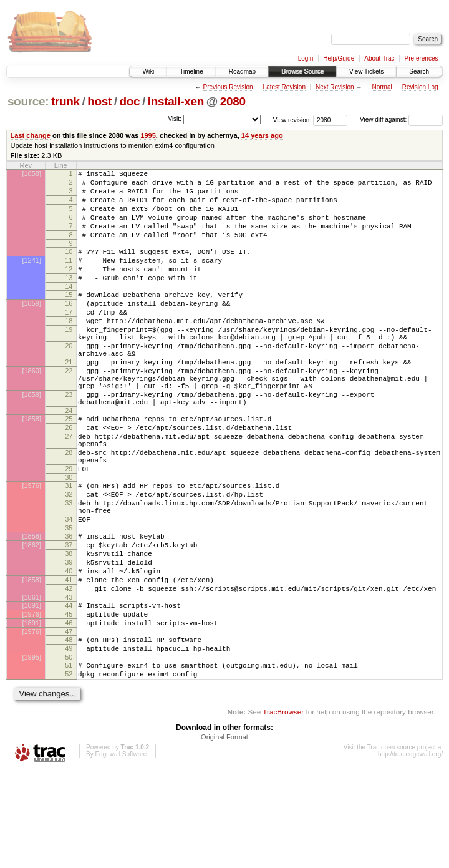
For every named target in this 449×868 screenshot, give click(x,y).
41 (69, 660)
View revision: (292, 119)
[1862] (31, 618)
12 (69, 288)
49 (69, 740)
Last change (31, 135)
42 (69, 671)
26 (69, 478)
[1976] (31, 547)
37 (69, 618)
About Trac (379, 58)
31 (69, 547)
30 (69, 539)
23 (69, 439)
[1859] (31, 328)
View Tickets (366, 71)
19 (69, 359)
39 (69, 639)
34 (69, 588)
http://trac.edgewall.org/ (410, 851)
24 (69, 459)
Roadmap (242, 71)
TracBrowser (283, 809)
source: (28, 101)
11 (69, 277)
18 (69, 349)
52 (69, 769)
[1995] (31, 751)
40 (69, 650)
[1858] (31, 173)
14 (69, 309)
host (99, 101)
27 (69, 489)
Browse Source (302, 71)
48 (69, 729)
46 (69, 711)
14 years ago (262, 135)
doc (129, 101)
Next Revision (335, 87)
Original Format (224, 834)
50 (69, 751)
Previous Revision (228, 87)
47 (69, 721)
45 (69, 700)
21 (69, 399)
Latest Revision (284, 87)
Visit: (175, 119)
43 (69, 681)
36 (69, 607)
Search (419, 71)
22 (69, 410)
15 (69, 317)
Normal (382, 87)
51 (69, 759)
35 (69, 599)
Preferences (422, 58)
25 (69, 467)
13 (69, 298)
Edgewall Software (121, 851)
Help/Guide (339, 58)
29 (69, 529)
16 (69, 328)
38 (69, 628)
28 (69, 509)
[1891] (31, 690)
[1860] (31, 410)
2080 (233, 101)
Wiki (148, 71)
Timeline (191, 71)
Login (306, 58)
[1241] (31, 277)
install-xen (176, 101)
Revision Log (420, 87)
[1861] (31, 681)
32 (69, 558)
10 (69, 266)
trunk (65, 101)
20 (69, 379)
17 (69, 338)
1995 (148, 135)
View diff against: (401, 119)
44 (69, 690)
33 (69, 568)
